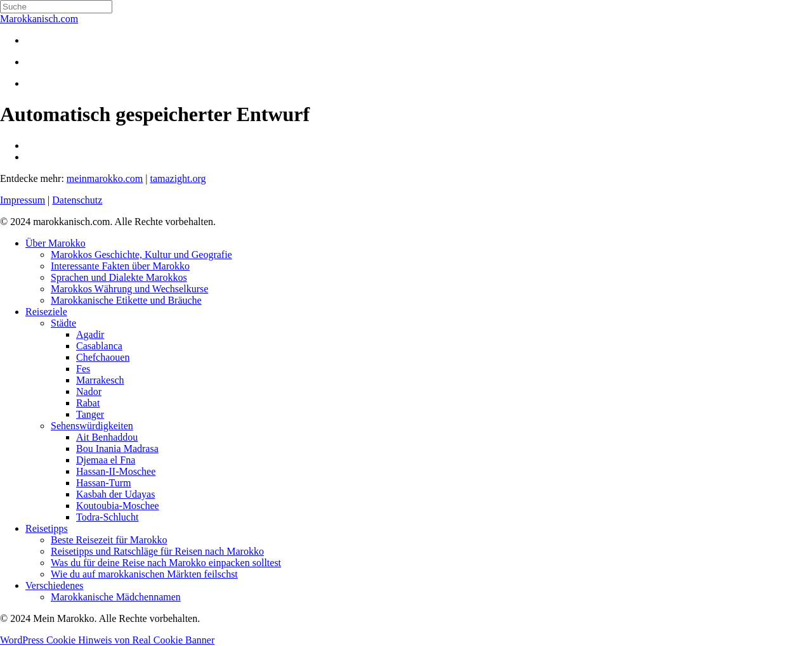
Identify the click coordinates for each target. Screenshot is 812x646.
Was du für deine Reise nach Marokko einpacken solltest (166, 563)
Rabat (88, 403)
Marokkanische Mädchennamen (116, 597)
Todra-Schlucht (107, 517)
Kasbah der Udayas (115, 494)
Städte (63, 323)
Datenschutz (77, 200)
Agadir (90, 334)
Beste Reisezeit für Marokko (109, 540)
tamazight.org (178, 178)
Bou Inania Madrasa (117, 449)
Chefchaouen (103, 357)
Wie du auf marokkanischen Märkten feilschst (144, 574)
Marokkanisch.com (39, 19)
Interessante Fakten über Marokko (120, 266)
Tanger (90, 414)
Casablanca (99, 346)
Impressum (23, 200)
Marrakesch (100, 380)
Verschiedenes (55, 585)
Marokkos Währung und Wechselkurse (129, 289)
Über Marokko (56, 243)
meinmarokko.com (105, 178)
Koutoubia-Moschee (118, 506)
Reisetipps (47, 528)
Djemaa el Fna (106, 460)
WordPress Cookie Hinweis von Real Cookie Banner (107, 640)
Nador (89, 391)
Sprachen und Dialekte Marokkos (119, 277)
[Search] (56, 7)
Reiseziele (46, 312)
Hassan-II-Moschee (116, 471)
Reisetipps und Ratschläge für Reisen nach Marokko (157, 551)
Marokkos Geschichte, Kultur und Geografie (141, 255)
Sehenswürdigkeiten (92, 426)
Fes (83, 369)
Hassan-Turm (104, 483)
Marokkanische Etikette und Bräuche (126, 300)
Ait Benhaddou (107, 437)
